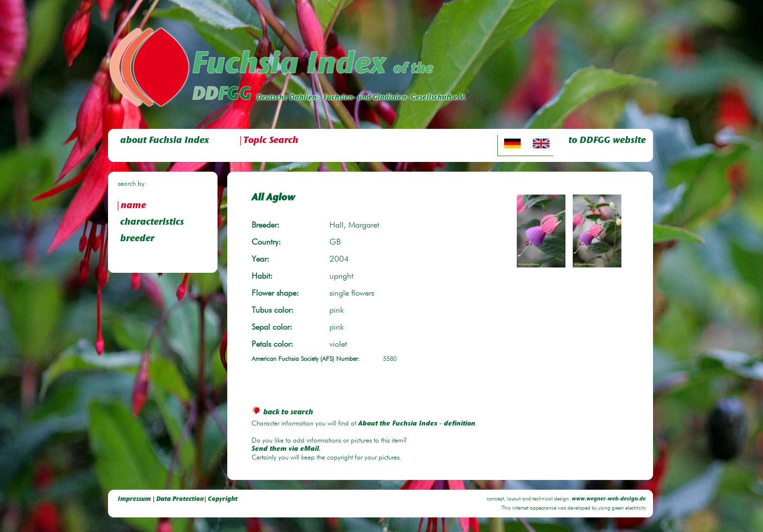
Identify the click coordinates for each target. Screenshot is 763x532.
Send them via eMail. (286, 449)
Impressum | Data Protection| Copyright (178, 499)
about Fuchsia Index (164, 141)
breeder (137, 239)
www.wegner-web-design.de (609, 499)
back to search (282, 413)
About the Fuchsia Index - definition (417, 424)
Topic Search (271, 141)
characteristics (152, 222)
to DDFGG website (607, 141)
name (133, 206)
